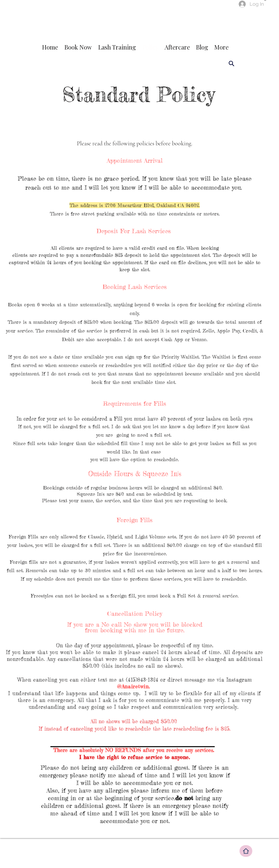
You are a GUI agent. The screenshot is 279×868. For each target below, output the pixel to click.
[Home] (246, 851)
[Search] (231, 63)
